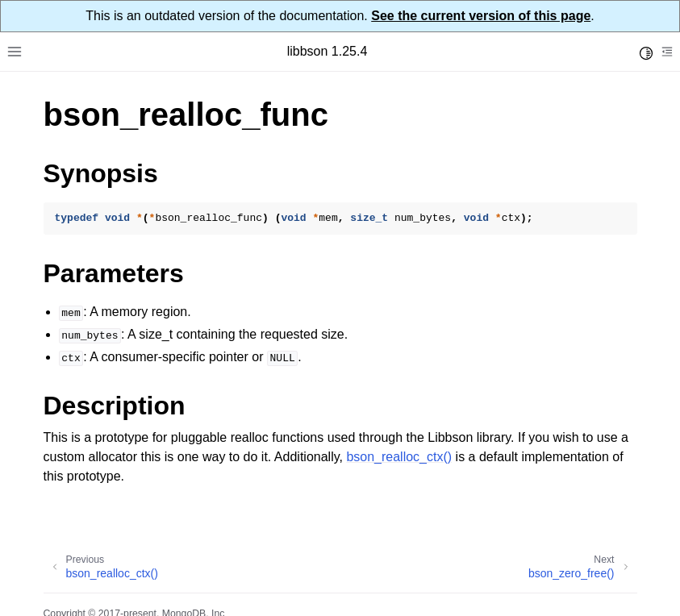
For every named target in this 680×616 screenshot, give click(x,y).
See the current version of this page (481, 16)
